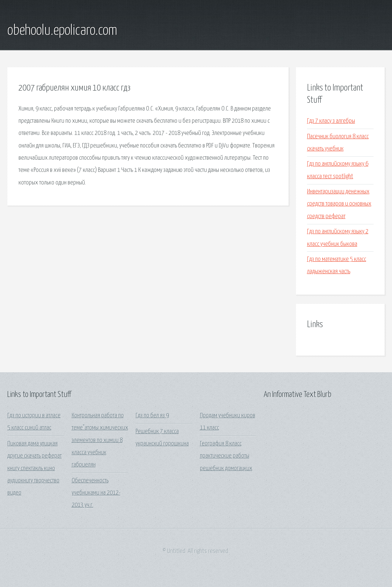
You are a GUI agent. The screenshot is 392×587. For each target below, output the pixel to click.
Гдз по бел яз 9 (152, 416)
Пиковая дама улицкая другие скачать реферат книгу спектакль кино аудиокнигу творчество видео (35, 468)
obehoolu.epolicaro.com (62, 31)
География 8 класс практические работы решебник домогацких (226, 456)
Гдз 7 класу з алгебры (331, 121)
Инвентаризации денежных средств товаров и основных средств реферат (339, 204)
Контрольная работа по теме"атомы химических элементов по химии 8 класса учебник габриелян (100, 440)
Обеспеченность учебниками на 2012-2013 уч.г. (96, 493)
